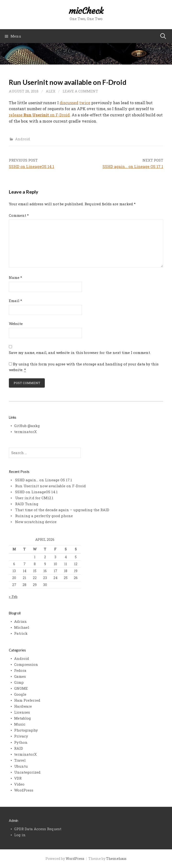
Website (16, 324)
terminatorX (25, 432)
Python (21, 742)
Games (20, 676)
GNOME (21, 688)
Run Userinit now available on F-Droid (50, 486)
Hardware (23, 706)
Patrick (21, 633)
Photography (26, 730)
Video (19, 784)
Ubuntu (21, 766)
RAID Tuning (27, 504)
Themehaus (116, 859)
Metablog (23, 718)
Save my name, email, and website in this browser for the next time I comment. (80, 353)
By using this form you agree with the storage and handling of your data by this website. (84, 367)
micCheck (86, 11)
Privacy (21, 736)
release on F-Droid (39, 115)
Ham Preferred (27, 700)
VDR (18, 778)
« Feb (13, 597)
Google (20, 694)
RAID (19, 748)
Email (15, 301)
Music (20, 724)
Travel (20, 760)
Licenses (22, 712)
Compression (26, 664)
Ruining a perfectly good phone (44, 516)
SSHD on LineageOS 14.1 (32, 166)
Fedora (20, 670)
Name (15, 277)
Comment (19, 215)
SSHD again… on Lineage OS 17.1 (133, 166)
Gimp (19, 682)
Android (23, 139)
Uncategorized (27, 772)
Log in (20, 835)
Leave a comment (80, 91)
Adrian (20, 621)
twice (85, 103)
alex (51, 91)
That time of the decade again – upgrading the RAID (62, 510)
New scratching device (36, 522)
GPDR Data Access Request (38, 829)
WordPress (24, 790)
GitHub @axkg (27, 426)
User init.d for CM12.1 (34, 498)
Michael (22, 627)
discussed (69, 103)
